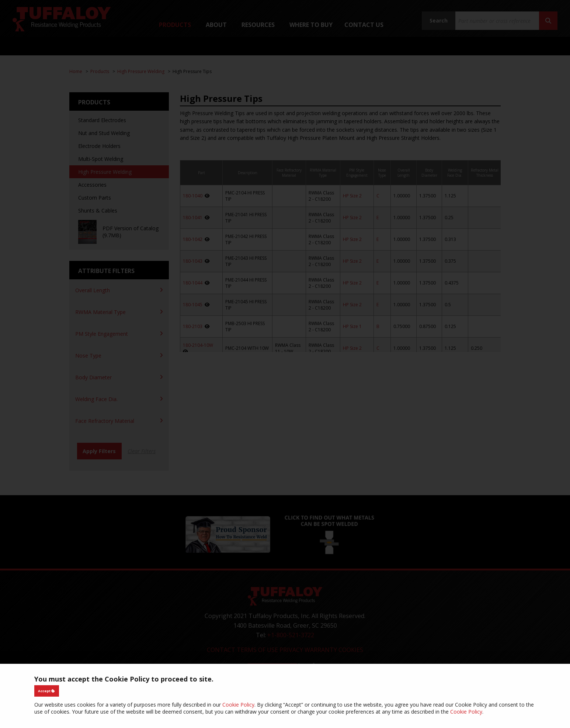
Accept (46, 691)
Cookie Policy (238, 705)
